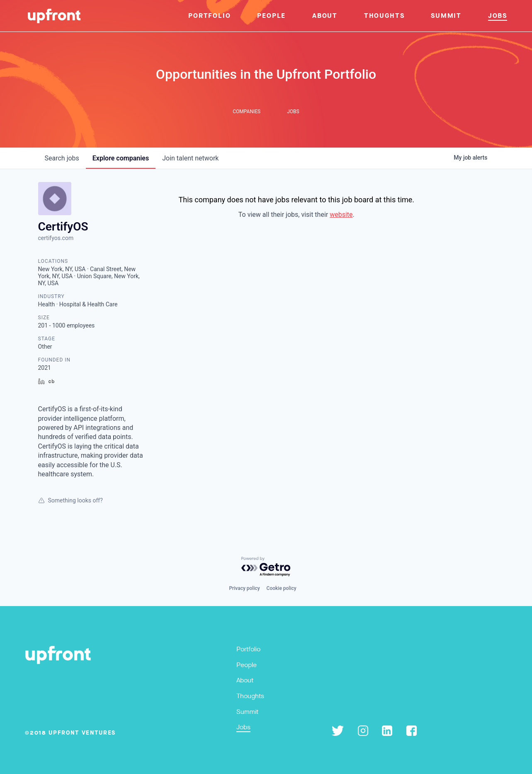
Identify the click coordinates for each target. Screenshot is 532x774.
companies (121, 158)
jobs (62, 158)
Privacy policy (244, 588)
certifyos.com (56, 238)
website (341, 215)
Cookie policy (282, 588)
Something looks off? (70, 500)
